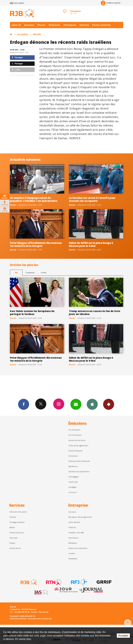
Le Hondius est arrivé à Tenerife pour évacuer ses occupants (92, 199)
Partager (17, 57)
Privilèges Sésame (17, 522)
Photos (41, 25)
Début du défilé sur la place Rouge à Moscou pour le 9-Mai (91, 244)
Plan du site (44, 612)
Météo (12, 527)
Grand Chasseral (75, 451)
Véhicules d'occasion (18, 512)
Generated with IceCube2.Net (40, 619)
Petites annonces (17, 533)
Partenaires (73, 538)
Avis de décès (15, 548)
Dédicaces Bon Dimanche (79, 461)
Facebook (24, 404)
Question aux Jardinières (79, 471)
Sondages (72, 487)
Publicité (72, 527)
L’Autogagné (74, 477)
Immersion (73, 456)
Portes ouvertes (101, 25)
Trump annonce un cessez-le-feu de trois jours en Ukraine (95, 313)
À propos (72, 512)
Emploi (12, 543)
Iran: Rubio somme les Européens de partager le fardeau (32, 313)
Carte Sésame (74, 522)
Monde (37, 34)
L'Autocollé (73, 482)
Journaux (29, 25)
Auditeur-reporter (111, 3)
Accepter (123, 636)
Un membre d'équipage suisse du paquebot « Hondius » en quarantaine (34, 199)
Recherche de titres (77, 440)
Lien (16, 70)
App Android (109, 404)
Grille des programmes (78, 445)
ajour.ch (16, 25)
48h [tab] (16, 273)
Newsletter (73, 559)
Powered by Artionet (18, 619)
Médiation (73, 543)
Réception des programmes (80, 517)
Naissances (73, 466)
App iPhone (92, 404)
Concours (72, 492)
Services (84, 25)
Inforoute (13, 538)
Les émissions (74, 430)
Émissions (54, 25)
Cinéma (13, 517)
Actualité (23, 34)
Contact (72, 553)
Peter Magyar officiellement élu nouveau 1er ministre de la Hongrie (36, 244)
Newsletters (76, 404)
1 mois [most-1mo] (44, 273)
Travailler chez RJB (76, 533)
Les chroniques (75, 435)
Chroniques (70, 25)
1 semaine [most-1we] (30, 273)
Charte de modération (78, 548)
